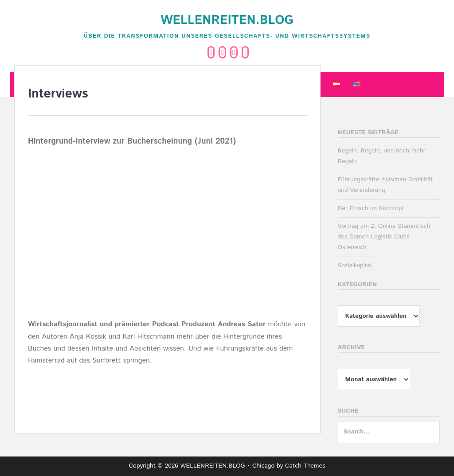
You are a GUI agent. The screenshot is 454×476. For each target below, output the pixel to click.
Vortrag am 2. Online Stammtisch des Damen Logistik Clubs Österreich (384, 237)
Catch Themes (305, 466)
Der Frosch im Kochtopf (371, 208)
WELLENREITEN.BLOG (227, 20)
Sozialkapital (355, 265)
